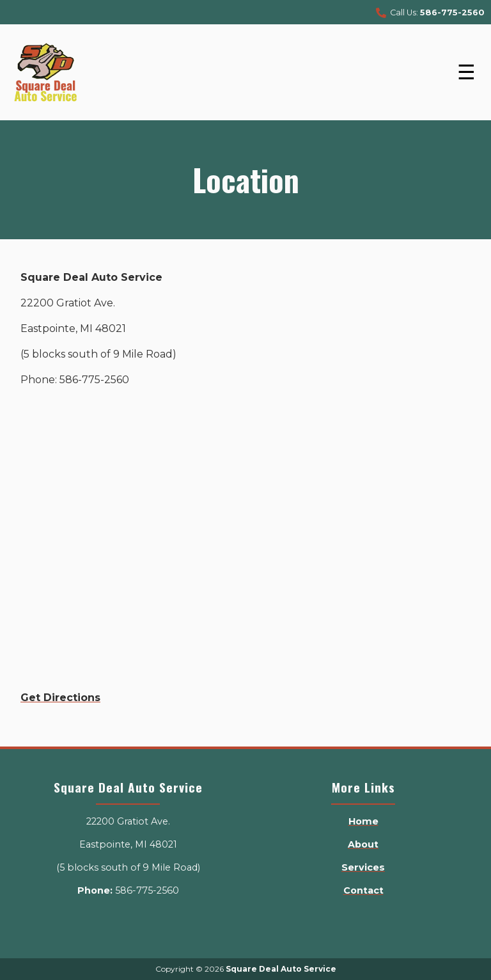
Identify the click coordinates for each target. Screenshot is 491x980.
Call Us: (430, 13)
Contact (363, 890)
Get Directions (60, 698)
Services (363, 867)
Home (363, 821)
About (363, 844)
